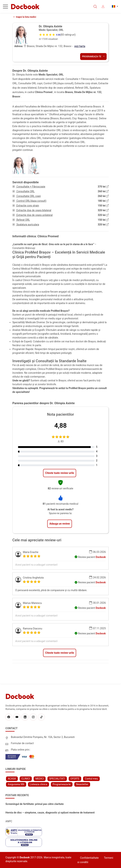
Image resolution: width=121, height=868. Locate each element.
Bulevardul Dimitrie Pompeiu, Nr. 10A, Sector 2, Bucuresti (43, 737)
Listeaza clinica (39, 784)
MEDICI (40, 779)
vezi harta (80, 46)
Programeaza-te (93, 57)
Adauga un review (60, 524)
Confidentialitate (89, 858)
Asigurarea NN (16, 784)
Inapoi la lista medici (25, 17)
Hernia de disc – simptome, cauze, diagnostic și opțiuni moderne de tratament (50, 813)
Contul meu (91, 779)
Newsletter (82, 784)
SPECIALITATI (57, 779)
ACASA (12, 779)
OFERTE (75, 779)
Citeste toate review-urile (60, 473)
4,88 (61, 426)
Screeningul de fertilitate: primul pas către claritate (35, 804)
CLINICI (26, 779)
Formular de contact (22, 743)
